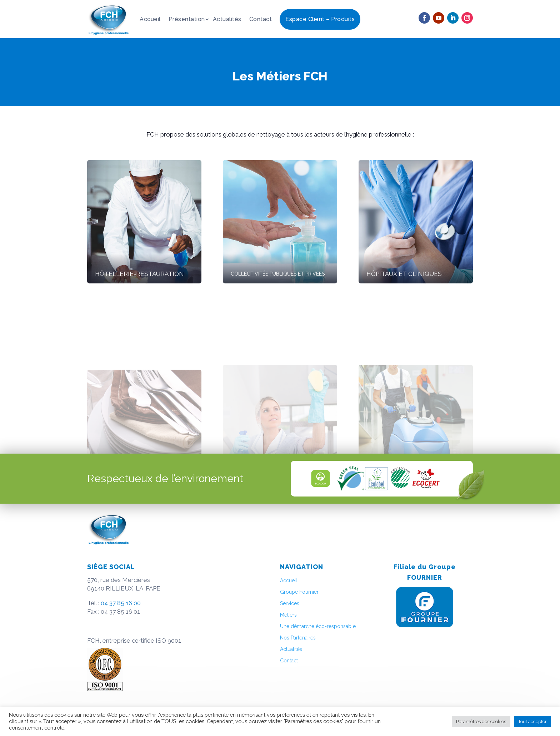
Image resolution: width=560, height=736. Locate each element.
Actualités (227, 19)
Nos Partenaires (298, 638)
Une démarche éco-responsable (318, 626)
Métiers (288, 615)
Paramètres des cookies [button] (481, 722)
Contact (261, 19)
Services (290, 603)
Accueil (150, 19)
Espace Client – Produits (320, 19)
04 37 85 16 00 (121, 603)
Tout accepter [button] (532, 722)
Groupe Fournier (299, 592)
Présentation (187, 19)
